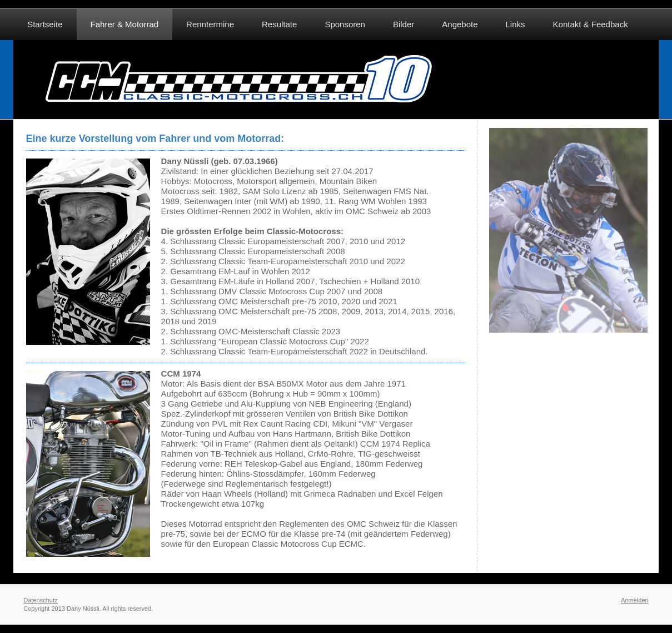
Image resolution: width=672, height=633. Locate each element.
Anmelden (635, 600)
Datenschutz (40, 600)
